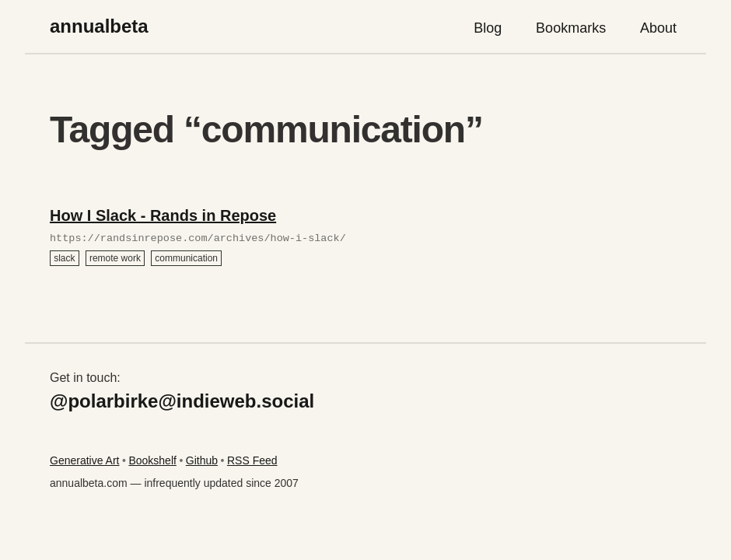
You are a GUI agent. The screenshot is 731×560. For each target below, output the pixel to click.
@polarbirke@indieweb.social (182, 401)
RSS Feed (252, 460)
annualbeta (99, 26)
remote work (115, 258)
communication (186, 258)
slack (64, 258)
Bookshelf (152, 460)
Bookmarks (571, 28)
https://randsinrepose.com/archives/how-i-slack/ (198, 239)
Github (202, 460)
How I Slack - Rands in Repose (163, 215)
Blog (488, 28)
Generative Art (85, 460)
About (658, 28)
